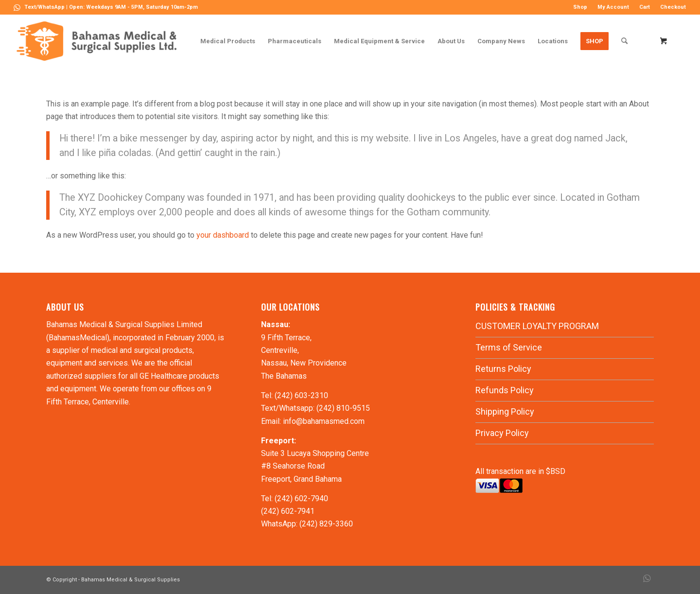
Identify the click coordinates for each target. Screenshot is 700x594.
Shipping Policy (505, 411)
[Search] (624, 41)
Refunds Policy (505, 390)
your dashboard (223, 235)
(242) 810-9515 (343, 408)
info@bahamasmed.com (324, 421)
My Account (613, 7)
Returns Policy (503, 369)
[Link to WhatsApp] (17, 7)
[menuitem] (580, 7)
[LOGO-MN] (100, 41)
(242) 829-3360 (326, 524)
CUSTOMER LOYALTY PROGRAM (537, 326)
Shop (580, 7)
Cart (645, 7)
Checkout (673, 7)
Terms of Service (509, 347)
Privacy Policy (502, 433)
